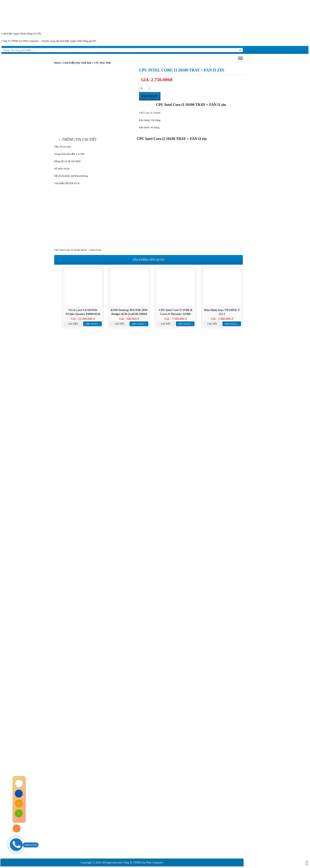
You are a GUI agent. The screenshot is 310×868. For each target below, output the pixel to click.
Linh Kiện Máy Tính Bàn (77, 63)
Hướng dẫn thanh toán (71, 798)
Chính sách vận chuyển (71, 792)
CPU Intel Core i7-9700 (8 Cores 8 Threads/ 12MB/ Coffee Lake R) (176, 312)
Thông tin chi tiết (79, 140)
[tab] (79, 140)
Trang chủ (14, 50)
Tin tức (60, 50)
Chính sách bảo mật (69, 787)
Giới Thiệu (70, 745)
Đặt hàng (92, 324)
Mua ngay (150, 96)
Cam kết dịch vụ (102, 745)
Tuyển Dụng (200, 745)
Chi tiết (73, 324)
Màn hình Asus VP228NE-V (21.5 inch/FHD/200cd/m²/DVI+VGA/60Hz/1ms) (222, 312)
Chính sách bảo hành (70, 775)
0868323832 (30, 845)
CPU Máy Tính (102, 63)
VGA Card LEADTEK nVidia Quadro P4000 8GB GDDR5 (83, 312)
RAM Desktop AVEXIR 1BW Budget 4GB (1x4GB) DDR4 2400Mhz (129, 312)
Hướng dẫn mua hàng (92, 50)
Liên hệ (123, 50)
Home (57, 63)
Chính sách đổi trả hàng (72, 781)
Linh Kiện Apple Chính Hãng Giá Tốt (21, 34)
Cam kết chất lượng (142, 745)
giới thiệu (39, 50)
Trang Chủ (43, 745)
